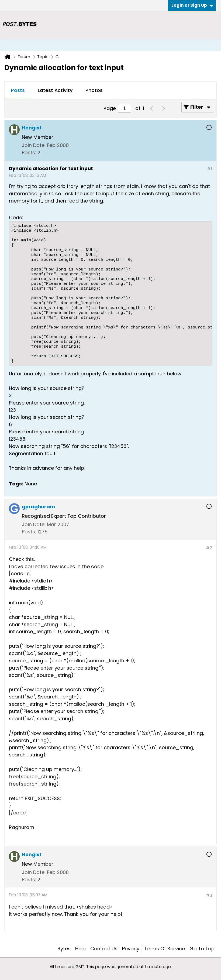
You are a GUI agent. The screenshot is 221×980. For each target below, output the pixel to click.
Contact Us (104, 949)
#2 (209, 548)
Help (80, 949)
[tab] (18, 91)
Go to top (202, 949)
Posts (18, 90)
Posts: (29, 153)
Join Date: (34, 145)
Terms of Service (164, 949)
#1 (210, 169)
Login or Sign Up (192, 5)
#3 (209, 895)
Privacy (131, 949)
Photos (94, 90)
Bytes (64, 949)
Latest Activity (55, 90)
